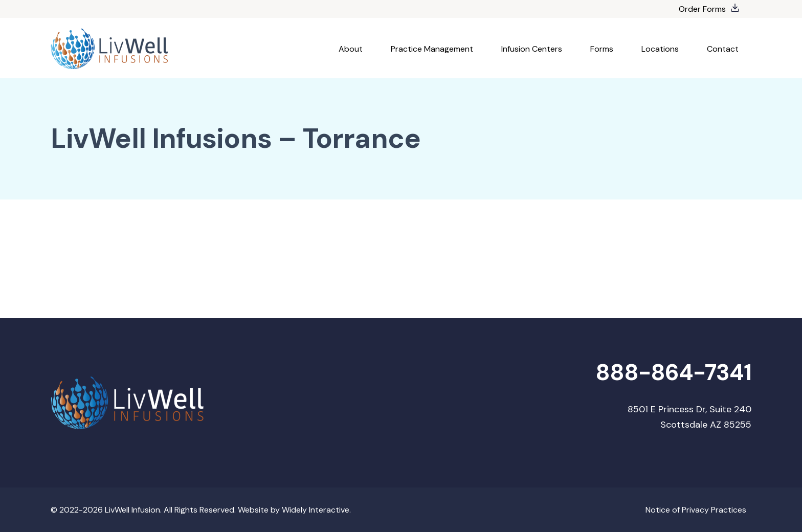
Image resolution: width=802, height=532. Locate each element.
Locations (660, 49)
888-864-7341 (673, 373)
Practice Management (432, 49)
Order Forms (702, 9)
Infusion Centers (532, 49)
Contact (723, 49)
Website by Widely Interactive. (294, 510)
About (351, 49)
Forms (602, 49)
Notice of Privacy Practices (696, 510)
